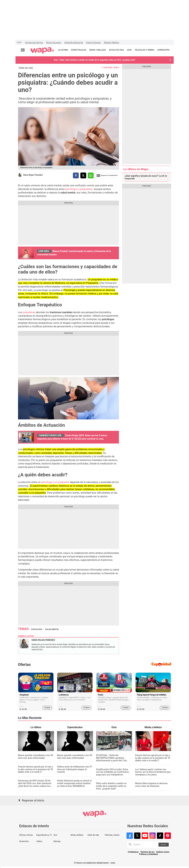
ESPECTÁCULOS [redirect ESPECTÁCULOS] (79, 50)
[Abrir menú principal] (23, 50)
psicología (37, 629)
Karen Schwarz (94, 42)
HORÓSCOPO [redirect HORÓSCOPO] (163, 50)
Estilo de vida (26, 68)
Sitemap (57, 841)
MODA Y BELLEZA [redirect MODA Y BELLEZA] (98, 50)
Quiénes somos (163, 852)
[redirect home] (42, 51)
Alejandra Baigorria (74, 42)
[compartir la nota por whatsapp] (91, 175)
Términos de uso (147, 852)
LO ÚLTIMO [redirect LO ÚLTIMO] (63, 50)
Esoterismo (24, 841)
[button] (170, 60)
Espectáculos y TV (44, 835)
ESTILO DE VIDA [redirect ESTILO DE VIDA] (116, 50)
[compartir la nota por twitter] (83, 175)
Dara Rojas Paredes (33, 175)
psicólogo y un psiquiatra (55, 482)
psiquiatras (29, 312)
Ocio (55, 835)
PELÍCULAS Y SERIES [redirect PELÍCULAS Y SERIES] (145, 50)
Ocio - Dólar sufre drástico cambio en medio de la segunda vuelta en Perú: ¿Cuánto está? (94, 60)
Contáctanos (133, 852)
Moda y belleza (77, 835)
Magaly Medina (112, 42)
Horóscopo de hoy (34, 42)
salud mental (52, 629)
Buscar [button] (164, 845)
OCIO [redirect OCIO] (129, 50)
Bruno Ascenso (54, 42)
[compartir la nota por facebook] (76, 175)
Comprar (47, 708)
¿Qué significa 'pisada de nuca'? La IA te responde (146, 177)
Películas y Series (112, 835)
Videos (39, 841)
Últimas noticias (26, 835)
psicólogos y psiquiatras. (79, 189)
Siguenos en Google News (107, 176)
